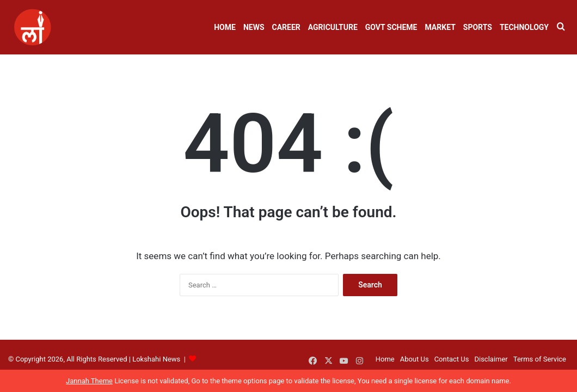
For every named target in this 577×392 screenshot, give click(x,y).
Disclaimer (491, 359)
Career (286, 27)
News (254, 27)
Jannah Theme (89, 381)
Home (225, 27)
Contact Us (452, 359)
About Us (415, 359)
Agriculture (333, 27)
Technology (524, 27)
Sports (478, 27)
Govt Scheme (391, 27)
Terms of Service (540, 359)
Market (440, 27)
